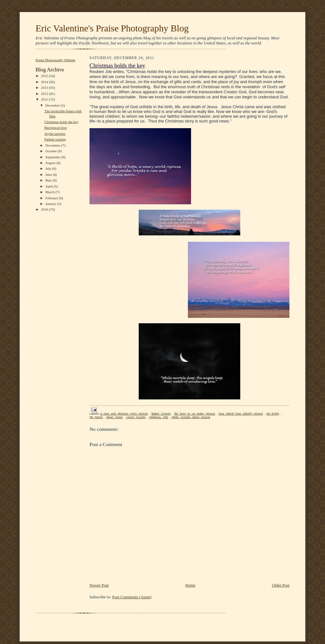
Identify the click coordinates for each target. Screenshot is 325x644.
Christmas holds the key (62, 122)
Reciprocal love (56, 128)
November (53, 145)
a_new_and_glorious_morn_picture (124, 414)
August (51, 163)
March (50, 192)
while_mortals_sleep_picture (191, 417)
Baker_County (161, 414)
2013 (45, 88)
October (52, 151)
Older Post (281, 585)
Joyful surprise (55, 134)
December (53, 105)
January (51, 204)
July (49, 168)
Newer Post (99, 585)
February (52, 198)
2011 (45, 99)
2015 (45, 76)
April (50, 186)
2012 (45, 94)
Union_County (136, 417)
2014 (45, 82)
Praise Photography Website (56, 60)
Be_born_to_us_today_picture (195, 414)
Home (190, 585)
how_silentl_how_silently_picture (241, 414)
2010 (45, 209)
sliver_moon (115, 417)
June (49, 174)
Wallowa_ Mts (159, 417)
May (49, 180)
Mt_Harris (96, 417)
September (53, 157)
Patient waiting (55, 139)
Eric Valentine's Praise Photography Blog (112, 28)
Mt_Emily (273, 414)
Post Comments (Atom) (132, 597)
